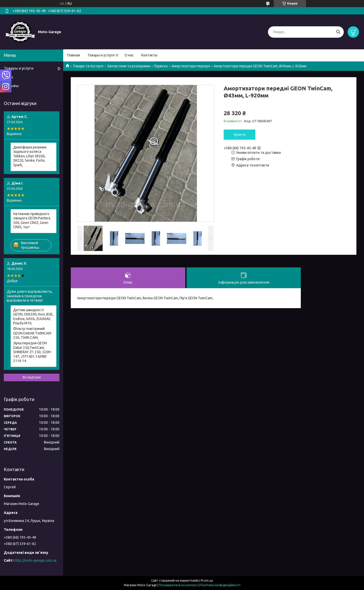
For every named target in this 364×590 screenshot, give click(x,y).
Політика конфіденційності (220, 585)
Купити (240, 135)
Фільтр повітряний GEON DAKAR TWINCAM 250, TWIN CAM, (32, 333)
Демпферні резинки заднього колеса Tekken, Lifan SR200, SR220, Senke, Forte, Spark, (30, 156)
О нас (129, 55)
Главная (73, 55)
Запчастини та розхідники (129, 66)
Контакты (149, 55)
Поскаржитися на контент (178, 585)
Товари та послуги (88, 66)
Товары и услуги (101, 55)
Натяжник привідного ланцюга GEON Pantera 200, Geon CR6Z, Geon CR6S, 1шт (32, 220)
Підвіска (161, 66)
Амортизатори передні (191, 66)
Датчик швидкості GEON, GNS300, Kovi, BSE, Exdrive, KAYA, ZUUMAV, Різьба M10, (33, 317)
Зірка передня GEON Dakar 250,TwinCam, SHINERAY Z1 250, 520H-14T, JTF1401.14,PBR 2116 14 (32, 352)
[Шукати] (338, 32)
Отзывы (11, 86)
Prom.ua (207, 581)
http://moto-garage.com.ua (35, 560)
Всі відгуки (32, 377)
